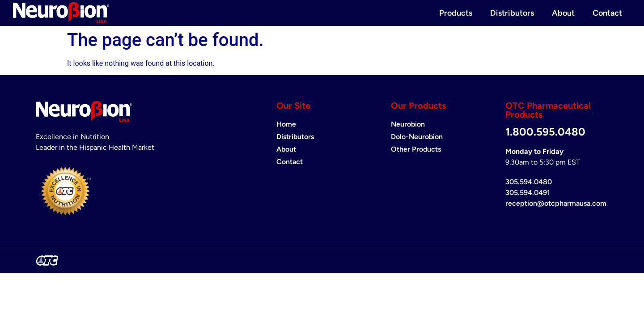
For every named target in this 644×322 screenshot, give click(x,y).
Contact (607, 13)
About (563, 13)
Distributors (512, 13)
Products (456, 13)
